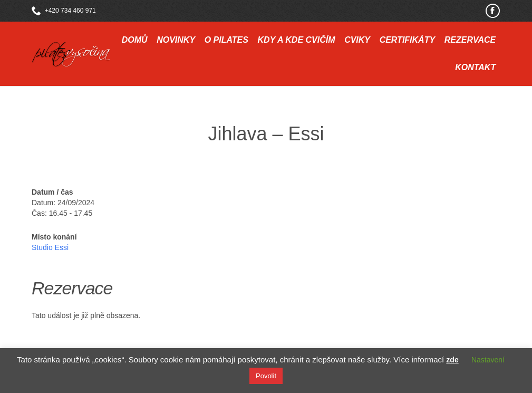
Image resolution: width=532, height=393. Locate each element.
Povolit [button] (266, 376)
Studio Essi (50, 247)
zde (452, 360)
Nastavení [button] (488, 360)
